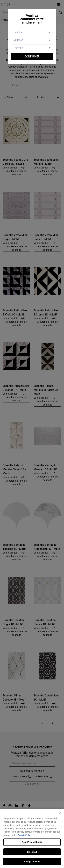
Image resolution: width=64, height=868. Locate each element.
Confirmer (32, 57)
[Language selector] (32, 48)
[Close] (60, 813)
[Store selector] (32, 40)
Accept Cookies (32, 862)
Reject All (32, 852)
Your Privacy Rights (32, 842)
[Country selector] (32, 32)
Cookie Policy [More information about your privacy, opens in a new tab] (25, 835)
